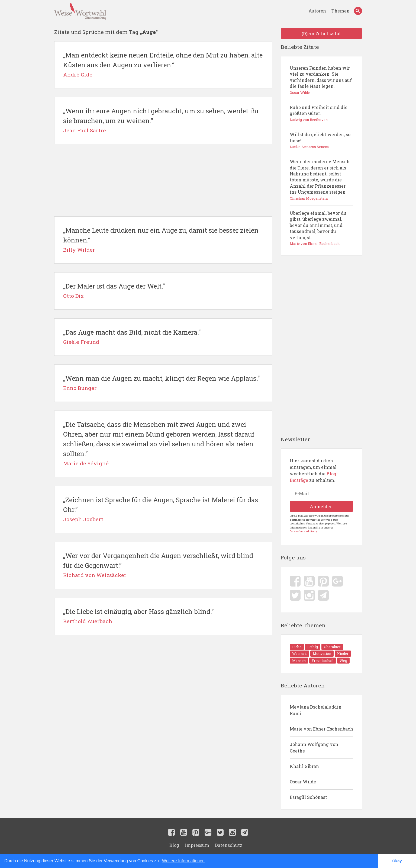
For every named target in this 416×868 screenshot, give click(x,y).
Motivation (322, 654)
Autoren (318, 11)
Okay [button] (397, 861)
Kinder (343, 654)
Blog (174, 845)
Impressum (197, 845)
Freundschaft (323, 661)
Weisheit (299, 654)
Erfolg (313, 647)
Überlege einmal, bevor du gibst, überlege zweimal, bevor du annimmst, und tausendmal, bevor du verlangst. (321, 228)
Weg (343, 661)
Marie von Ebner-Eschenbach (321, 729)
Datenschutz (229, 845)
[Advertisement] (163, 180)
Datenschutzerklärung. (304, 531)
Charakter (332, 647)
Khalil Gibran (304, 766)
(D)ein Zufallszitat (321, 33)
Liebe (297, 647)
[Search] (358, 11)
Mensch (299, 661)
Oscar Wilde (303, 782)
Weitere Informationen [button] (183, 861)
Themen (341, 11)
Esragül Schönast (308, 797)
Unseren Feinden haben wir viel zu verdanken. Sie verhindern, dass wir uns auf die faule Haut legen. (321, 80)
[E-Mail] (321, 493)
